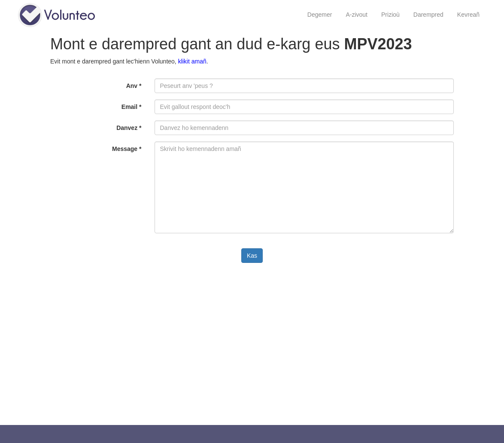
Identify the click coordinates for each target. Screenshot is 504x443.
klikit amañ (192, 61)
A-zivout (357, 15)
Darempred (428, 15)
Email (132, 107)
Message (127, 149)
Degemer (320, 15)
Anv (134, 86)
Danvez (129, 128)
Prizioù (390, 15)
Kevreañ (468, 15)
